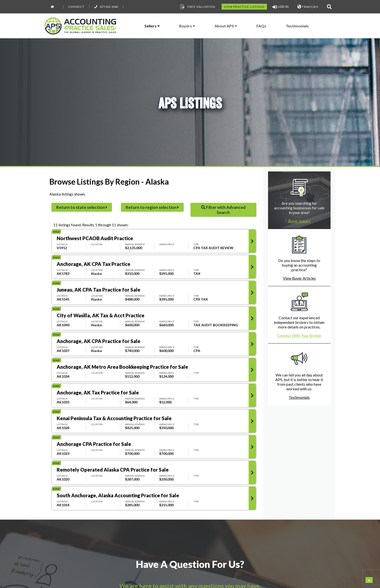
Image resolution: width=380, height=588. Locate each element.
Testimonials (297, 26)
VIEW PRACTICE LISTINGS (244, 7)
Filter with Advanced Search (223, 210)
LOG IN (281, 7)
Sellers (152, 26)
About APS (226, 26)
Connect (76, 7)
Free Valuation (197, 7)
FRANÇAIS (308, 7)
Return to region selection (152, 207)
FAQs (261, 26)
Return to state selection (82, 207)
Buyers (187, 26)
